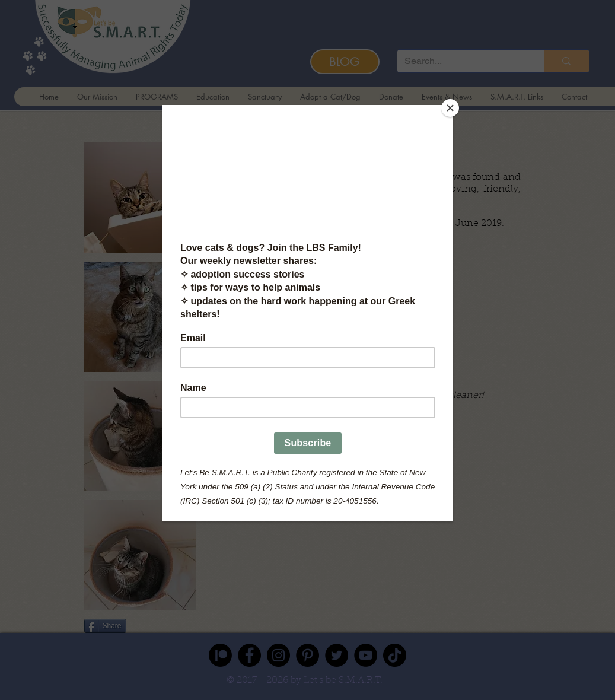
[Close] (450, 108)
